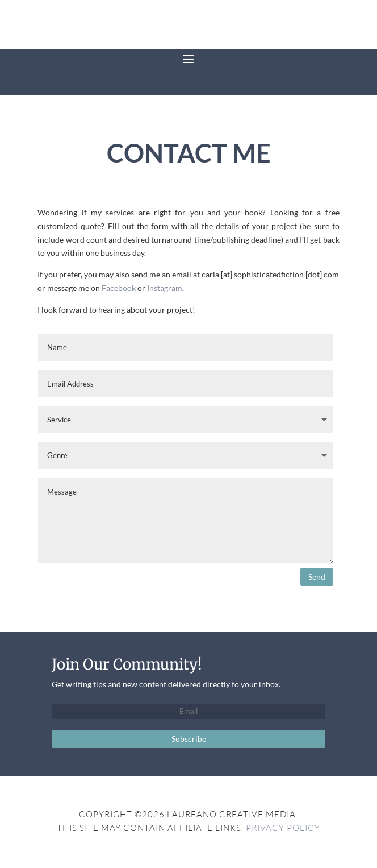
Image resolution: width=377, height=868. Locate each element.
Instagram (165, 288)
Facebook (119, 288)
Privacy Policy (283, 828)
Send (317, 577)
